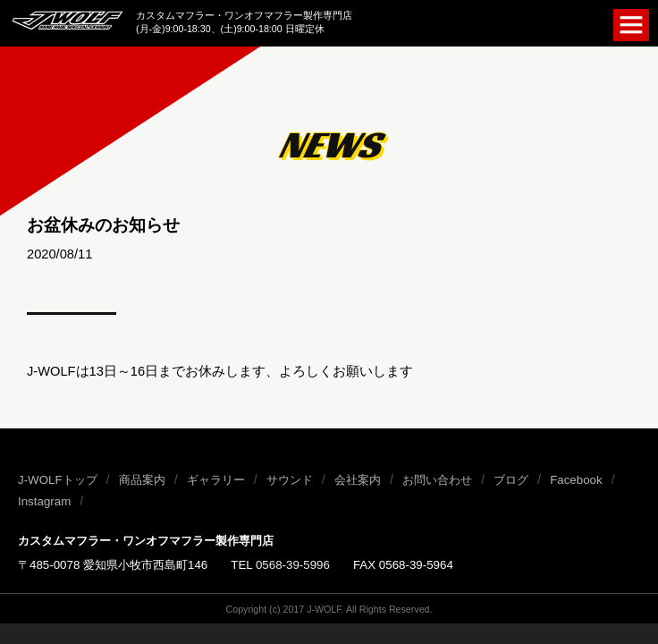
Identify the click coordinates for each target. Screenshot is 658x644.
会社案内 (358, 480)
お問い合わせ (437, 480)
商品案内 (142, 480)
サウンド (290, 480)
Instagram (44, 501)
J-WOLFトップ (58, 480)
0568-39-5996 (293, 565)
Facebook (576, 480)
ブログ (511, 480)
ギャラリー (216, 480)
